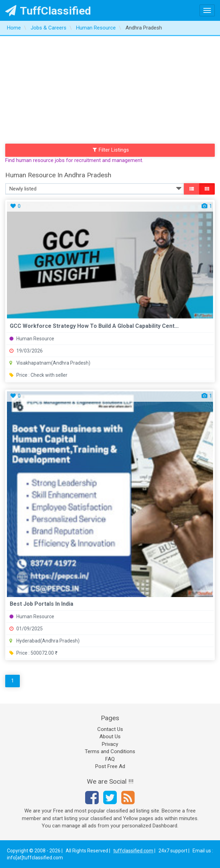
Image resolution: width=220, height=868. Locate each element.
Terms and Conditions (110, 751)
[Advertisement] (110, 88)
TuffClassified (48, 11)
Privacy (110, 744)
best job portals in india (42, 604)
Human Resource (32, 339)
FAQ (110, 759)
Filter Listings (111, 150)
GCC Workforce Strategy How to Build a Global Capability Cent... (94, 326)
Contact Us (110, 729)
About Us (110, 737)
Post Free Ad (110, 766)
